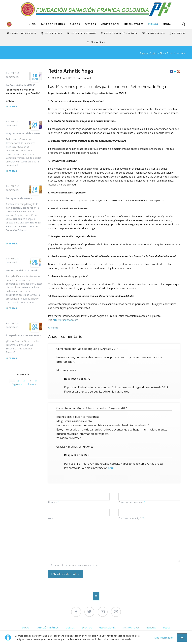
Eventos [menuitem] (87, 628)
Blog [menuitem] (153, 628)
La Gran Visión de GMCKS (21, 85)
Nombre (54, 502)
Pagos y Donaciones (23, 33)
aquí (111, 468)
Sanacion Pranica (148, 53)
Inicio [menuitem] (26, 628)
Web (50, 518)
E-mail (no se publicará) (132, 502)
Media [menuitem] (166, 628)
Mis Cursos (98, 42)
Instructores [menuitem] (131, 628)
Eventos (90, 24)
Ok (182, 637)
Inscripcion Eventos (84, 33)
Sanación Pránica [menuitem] (48, 628)
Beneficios (179, 33)
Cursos (75, 24)
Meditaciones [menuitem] (107, 628)
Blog (155, 24)
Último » (31, 384)
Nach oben (96, 596)
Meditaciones (110, 24)
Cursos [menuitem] (70, 628)
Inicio (32, 24)
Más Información (164, 638)
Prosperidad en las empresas (23, 335)
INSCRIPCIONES (53, 33)
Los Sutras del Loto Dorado (22, 270)
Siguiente (17, 384)
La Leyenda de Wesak (19, 198)
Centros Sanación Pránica (121, 33)
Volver (55, 328)
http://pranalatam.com (65, 320)
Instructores (134, 24)
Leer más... (13, 106)
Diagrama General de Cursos (23, 133)
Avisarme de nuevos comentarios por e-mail (75, 565)
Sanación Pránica (53, 24)
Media (167, 24)
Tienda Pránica (156, 33)
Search (184, 24)
